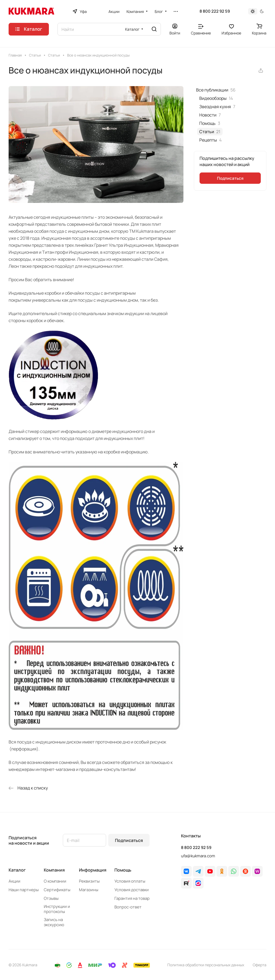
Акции (15, 881)
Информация (93, 870)
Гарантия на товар (132, 898)
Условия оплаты (130, 881)
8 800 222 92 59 (215, 11)
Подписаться (129, 840)
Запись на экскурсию (54, 922)
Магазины (89, 890)
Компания (54, 870)
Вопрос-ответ (128, 907)
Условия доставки (132, 890)
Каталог (17, 870)
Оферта (260, 965)
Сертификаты (57, 890)
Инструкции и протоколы (57, 909)
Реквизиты (89, 881)
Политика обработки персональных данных (206, 965)
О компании (55, 881)
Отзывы (51, 898)
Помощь (123, 870)
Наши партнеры (24, 890)
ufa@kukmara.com (198, 856)
